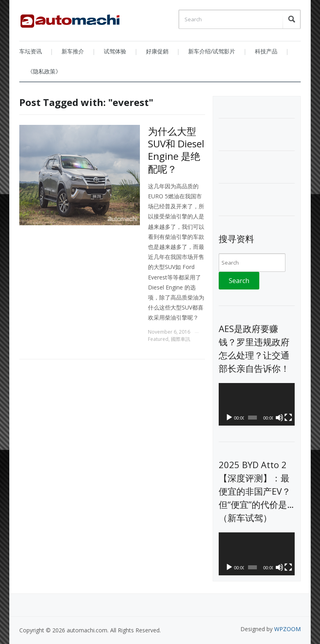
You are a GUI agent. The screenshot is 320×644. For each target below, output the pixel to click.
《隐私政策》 (44, 71)
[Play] (229, 418)
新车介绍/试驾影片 (212, 51)
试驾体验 (115, 51)
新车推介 (73, 51)
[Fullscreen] (288, 418)
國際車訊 (181, 339)
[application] (257, 404)
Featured (158, 339)
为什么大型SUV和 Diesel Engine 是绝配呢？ (176, 150)
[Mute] (279, 418)
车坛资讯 (31, 51)
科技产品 (266, 51)
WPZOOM (287, 629)
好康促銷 (157, 51)
